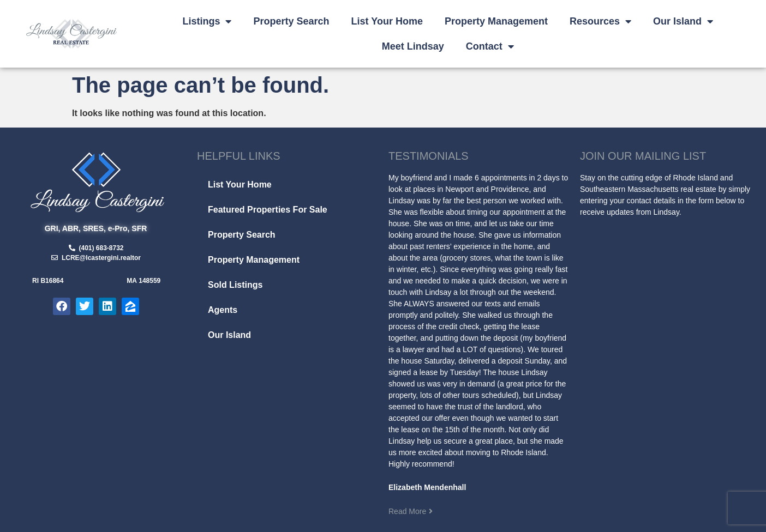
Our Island (683, 21)
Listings (207, 21)
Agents (223, 310)
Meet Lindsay (413, 46)
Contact (490, 46)
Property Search (291, 21)
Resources (600, 21)
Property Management (496, 21)
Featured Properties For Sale (268, 210)
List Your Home (387, 21)
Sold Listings (235, 285)
